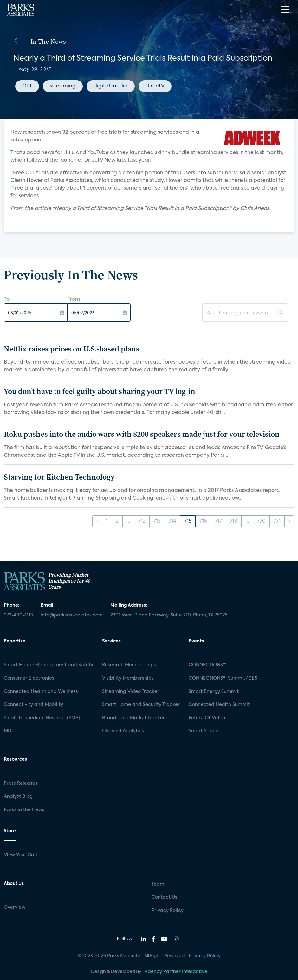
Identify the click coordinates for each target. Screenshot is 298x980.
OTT (27, 86)
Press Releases (21, 783)
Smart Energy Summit (214, 692)
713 (157, 521)
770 (261, 521)
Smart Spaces (205, 731)
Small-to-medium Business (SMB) (42, 718)
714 (172, 521)
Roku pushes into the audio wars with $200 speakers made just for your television (142, 434)
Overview (15, 907)
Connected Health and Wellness (41, 692)
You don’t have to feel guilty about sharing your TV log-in (100, 391)
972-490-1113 (18, 615)
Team (158, 884)
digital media (111, 86)
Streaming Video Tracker (131, 692)
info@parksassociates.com (72, 615)
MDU (9, 731)
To (7, 300)
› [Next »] (289, 521)
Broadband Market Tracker (133, 718)
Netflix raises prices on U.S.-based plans (72, 349)
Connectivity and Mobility (33, 705)
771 (277, 521)
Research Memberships (129, 665)
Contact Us (164, 897)
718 (234, 521)
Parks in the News (24, 810)
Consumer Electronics (29, 678)
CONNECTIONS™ (208, 665)
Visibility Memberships (128, 678)
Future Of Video (207, 718)
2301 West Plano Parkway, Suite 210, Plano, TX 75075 (169, 615)
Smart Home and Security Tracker (141, 705)
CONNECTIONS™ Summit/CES (223, 678)
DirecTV (155, 86)
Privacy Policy (168, 911)
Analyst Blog (18, 796)
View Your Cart (21, 855)
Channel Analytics (123, 731)
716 (203, 521)
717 (218, 521)
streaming (63, 86)
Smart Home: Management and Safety (49, 665)
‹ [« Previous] (97, 521)
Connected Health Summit (219, 705)
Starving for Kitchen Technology (59, 477)
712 (142, 521)
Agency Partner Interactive (176, 972)
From (74, 300)
